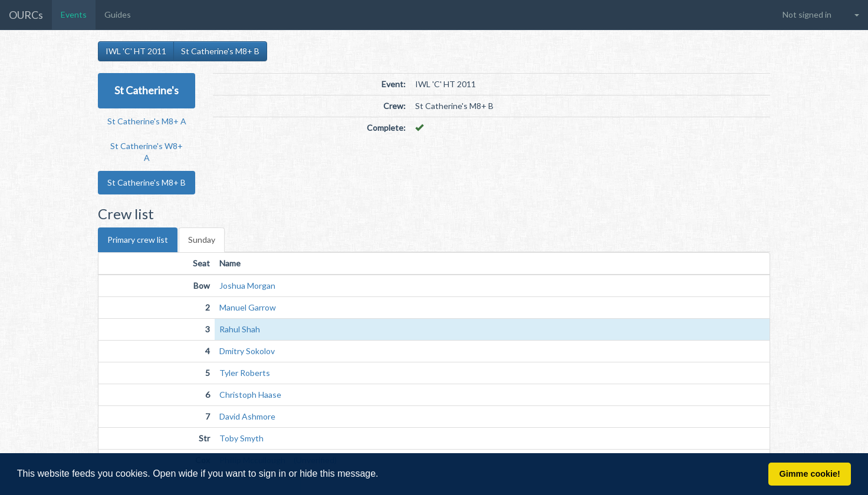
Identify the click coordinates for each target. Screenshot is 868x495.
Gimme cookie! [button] (810, 474)
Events (74, 14)
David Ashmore (247, 416)
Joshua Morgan (247, 286)
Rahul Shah (240, 329)
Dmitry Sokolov (247, 351)
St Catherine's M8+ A (147, 121)
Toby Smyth (241, 438)
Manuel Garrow (248, 307)
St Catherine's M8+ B (220, 51)
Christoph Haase (250, 395)
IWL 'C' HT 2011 (136, 51)
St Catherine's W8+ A (147, 152)
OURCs (26, 15)
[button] (383, 475)
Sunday (202, 240)
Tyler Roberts (245, 373)
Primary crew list (138, 240)
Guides (118, 14)
